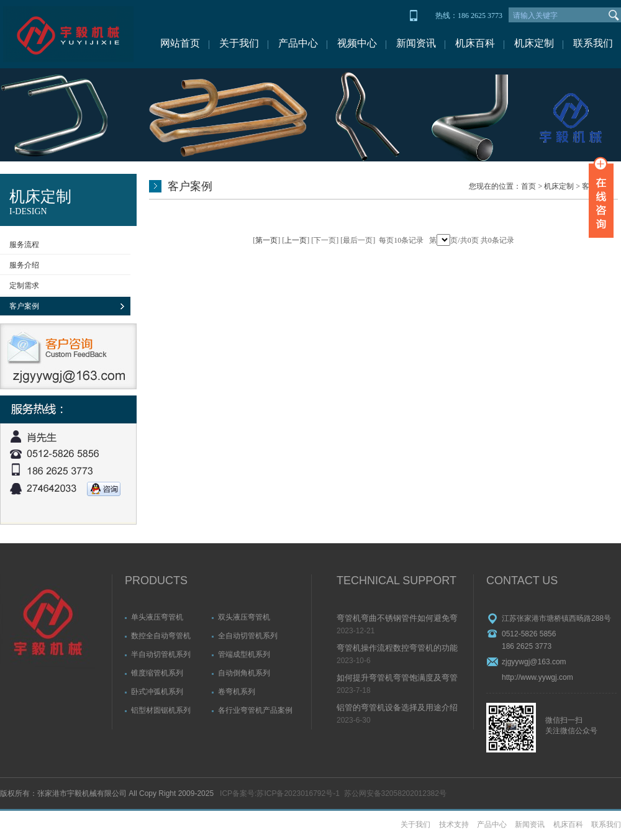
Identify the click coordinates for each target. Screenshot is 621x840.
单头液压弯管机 (157, 617)
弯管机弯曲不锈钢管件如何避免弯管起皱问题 (397, 619)
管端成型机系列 (244, 654)
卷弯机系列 (237, 692)
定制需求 (24, 286)
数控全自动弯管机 (161, 636)
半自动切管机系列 (161, 654)
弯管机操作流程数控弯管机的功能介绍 (397, 649)
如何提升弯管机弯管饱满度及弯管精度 (397, 679)
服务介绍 (24, 265)
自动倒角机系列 (244, 673)
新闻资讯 (416, 43)
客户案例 (24, 306)
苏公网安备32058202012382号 (395, 793)
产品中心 (298, 43)
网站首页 (180, 43)
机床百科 (475, 43)
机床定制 (534, 43)
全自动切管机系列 (248, 636)
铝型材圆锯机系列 (161, 710)
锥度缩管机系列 (157, 673)
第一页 (266, 240)
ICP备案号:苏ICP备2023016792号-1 (280, 793)
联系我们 (593, 43)
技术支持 (454, 824)
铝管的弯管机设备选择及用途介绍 (397, 707)
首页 (528, 186)
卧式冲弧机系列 (157, 692)
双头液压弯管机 (244, 617)
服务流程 (24, 245)
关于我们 (239, 43)
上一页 (296, 240)
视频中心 (357, 43)
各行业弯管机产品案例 (255, 710)
